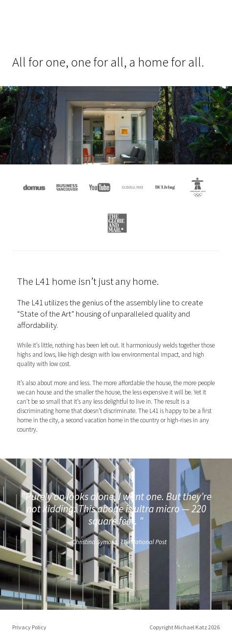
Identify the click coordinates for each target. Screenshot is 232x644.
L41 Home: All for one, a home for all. (40, 25)
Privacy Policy (29, 627)
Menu (214, 25)
